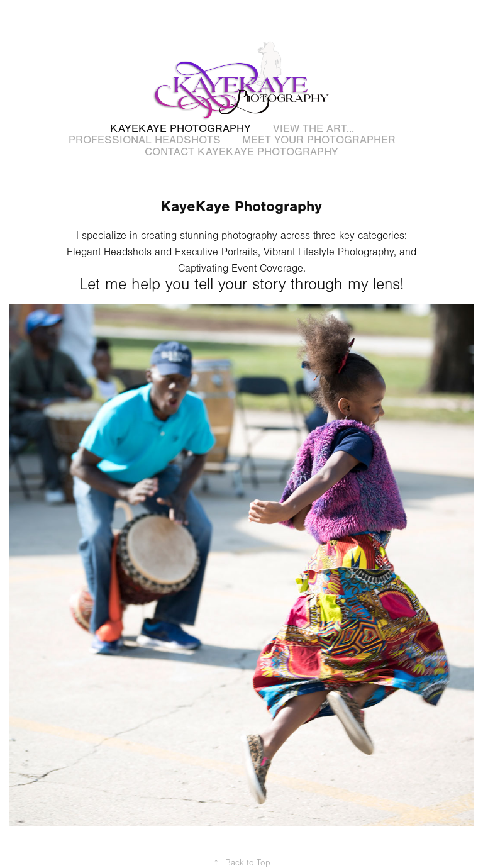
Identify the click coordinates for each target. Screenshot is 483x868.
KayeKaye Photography (180, 129)
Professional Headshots (145, 140)
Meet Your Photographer (319, 140)
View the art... (314, 129)
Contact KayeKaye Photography (241, 152)
